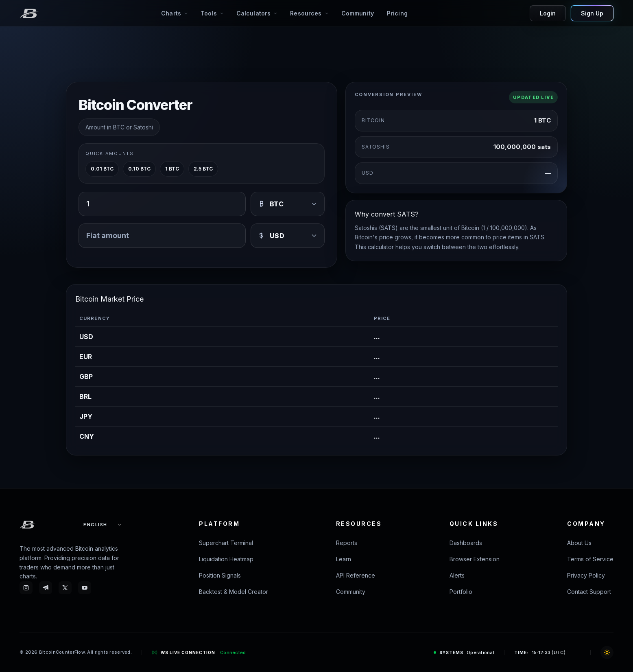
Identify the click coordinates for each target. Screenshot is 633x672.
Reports (347, 543)
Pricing (397, 13)
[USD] (288, 236)
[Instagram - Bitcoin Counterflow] (26, 588)
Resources (306, 13)
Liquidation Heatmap (226, 559)
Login (548, 13)
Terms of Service (590, 559)
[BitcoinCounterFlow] (29, 13)
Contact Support (589, 592)
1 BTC (172, 169)
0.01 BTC (102, 169)
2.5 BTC (203, 169)
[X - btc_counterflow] (65, 588)
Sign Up (592, 13)
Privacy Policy (586, 575)
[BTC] (288, 204)
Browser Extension (475, 559)
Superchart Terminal (226, 543)
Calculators (254, 13)
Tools (209, 13)
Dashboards (466, 543)
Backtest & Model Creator (234, 592)
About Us (579, 543)
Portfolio (461, 592)
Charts (171, 13)
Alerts (457, 575)
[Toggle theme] (607, 652)
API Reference (356, 575)
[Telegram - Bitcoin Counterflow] (46, 588)
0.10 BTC (139, 169)
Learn (344, 559)
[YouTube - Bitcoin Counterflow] (85, 588)
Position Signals (220, 575)
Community (358, 13)
